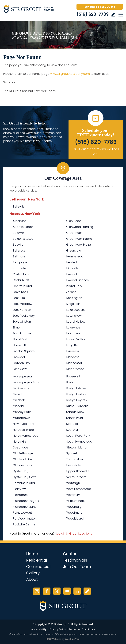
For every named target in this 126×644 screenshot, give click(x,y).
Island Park (74, 286)
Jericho (71, 292)
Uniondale (73, 465)
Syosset (72, 453)
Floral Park (20, 339)
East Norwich (22, 310)
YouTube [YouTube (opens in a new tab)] (67, 591)
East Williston (22, 322)
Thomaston (74, 459)
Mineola (18, 406)
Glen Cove (20, 369)
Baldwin (18, 233)
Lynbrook (73, 351)
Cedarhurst (21, 280)
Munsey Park (22, 412)
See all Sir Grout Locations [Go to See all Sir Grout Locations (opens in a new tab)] (74, 534)
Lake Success (76, 310)
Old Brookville (22, 459)
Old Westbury (22, 465)
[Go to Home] (30, 10)
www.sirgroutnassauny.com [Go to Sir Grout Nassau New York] (70, 74)
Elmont (18, 327)
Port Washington (25, 518)
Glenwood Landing (80, 227)
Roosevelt (73, 376)
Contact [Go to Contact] (71, 554)
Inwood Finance (78, 280)
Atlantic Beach (23, 227)
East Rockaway (24, 316)
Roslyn (71, 382)
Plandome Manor (25, 507)
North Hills (20, 442)
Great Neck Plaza (79, 245)
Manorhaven (75, 369)
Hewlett (72, 262)
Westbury (73, 495)
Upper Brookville (78, 471)
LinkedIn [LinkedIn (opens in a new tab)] (77, 591)
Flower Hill (20, 345)
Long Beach (75, 345)
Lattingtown (75, 316)
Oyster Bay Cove (25, 477)
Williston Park (75, 501)
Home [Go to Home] (32, 554)
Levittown (73, 333)
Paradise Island (24, 483)
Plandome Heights (26, 501)
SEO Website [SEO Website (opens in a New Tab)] (54, 639)
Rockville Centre (24, 524)
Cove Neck (20, 292)
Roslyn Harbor (76, 394)
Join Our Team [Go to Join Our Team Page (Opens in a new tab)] (77, 567)
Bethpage (20, 262)
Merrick (18, 394)
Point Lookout (22, 513)
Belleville (19, 206)
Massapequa (22, 376)
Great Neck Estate (79, 239)
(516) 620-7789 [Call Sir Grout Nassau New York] (93, 14)
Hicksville (72, 268)
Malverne (73, 357)
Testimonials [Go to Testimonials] (75, 560)
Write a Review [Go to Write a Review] (113, 15)
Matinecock (21, 388)
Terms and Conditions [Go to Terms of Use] (82, 629)
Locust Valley (76, 339)
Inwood (72, 274)
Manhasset (74, 363)
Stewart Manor (77, 447)
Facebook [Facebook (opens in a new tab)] (47, 591)
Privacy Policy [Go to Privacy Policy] (58, 629)
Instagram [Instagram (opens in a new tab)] (37, 591)
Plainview (19, 489)
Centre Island (22, 286)
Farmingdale (22, 333)
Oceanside (20, 447)
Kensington (74, 298)
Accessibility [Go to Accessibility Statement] (39, 629)
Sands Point (75, 418)
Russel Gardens (77, 406)
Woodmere (74, 513)
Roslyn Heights (76, 400)
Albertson (20, 221)
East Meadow (23, 304)
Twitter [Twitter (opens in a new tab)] (57, 591)
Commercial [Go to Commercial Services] (38, 567)
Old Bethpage (23, 453)
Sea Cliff (72, 424)
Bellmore (19, 256)
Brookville (19, 268)
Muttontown (21, 418)
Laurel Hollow (76, 322)
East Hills (19, 298)
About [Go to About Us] (32, 579)
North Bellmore (23, 430)
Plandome (20, 495)
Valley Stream (76, 477)
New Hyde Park (23, 424)
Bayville (18, 245)
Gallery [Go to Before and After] (33, 573)
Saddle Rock (75, 412)
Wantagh (73, 483)
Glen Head (74, 221)
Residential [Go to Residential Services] (37, 560)
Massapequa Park (26, 382)
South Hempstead (79, 442)
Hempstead (75, 256)
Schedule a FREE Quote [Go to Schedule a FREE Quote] (100, 7)
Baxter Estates (23, 239)
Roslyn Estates (76, 388)
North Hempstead (26, 436)
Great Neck (74, 233)
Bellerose (19, 250)
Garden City (21, 363)
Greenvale (74, 250)
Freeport (19, 357)
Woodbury (74, 507)
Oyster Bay (21, 471)
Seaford (72, 430)
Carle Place (21, 274)
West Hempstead (79, 489)
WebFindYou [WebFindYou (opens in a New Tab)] (72, 639)
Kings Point (74, 304)
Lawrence (73, 327)
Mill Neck (19, 400)
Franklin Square (24, 351)
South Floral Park (78, 436)
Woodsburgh (76, 518)
